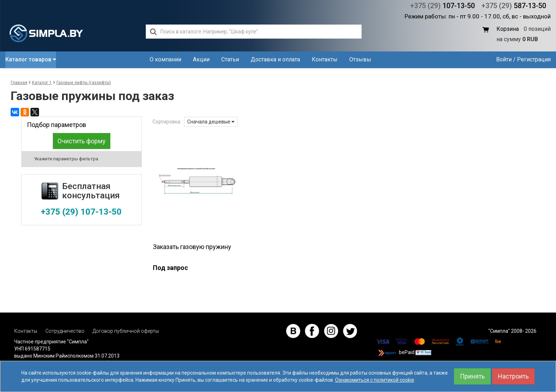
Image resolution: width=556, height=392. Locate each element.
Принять (472, 376)
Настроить (513, 376)
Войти (504, 59)
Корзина (508, 29)
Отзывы (360, 59)
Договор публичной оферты (126, 331)
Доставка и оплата (275, 59)
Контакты (325, 59)
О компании (165, 59)
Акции (201, 59)
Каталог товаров (31, 59)
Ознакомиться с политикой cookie (375, 380)
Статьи (230, 59)
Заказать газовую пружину (192, 247)
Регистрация (534, 59)
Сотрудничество (65, 331)
